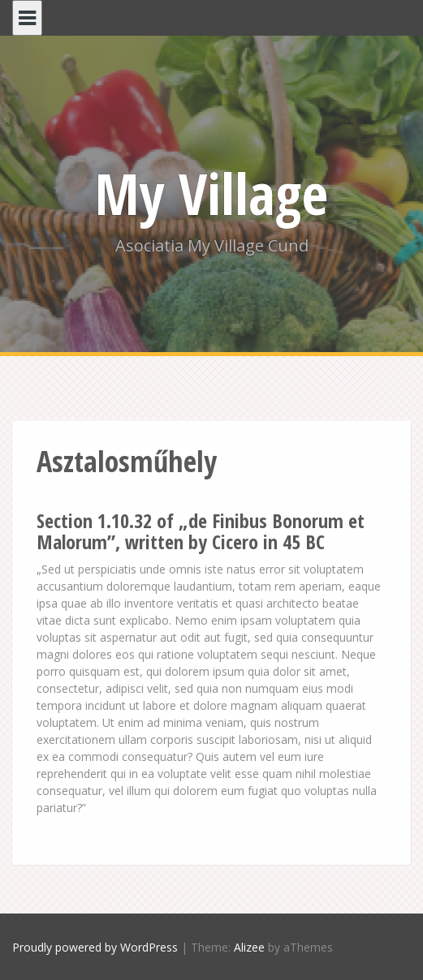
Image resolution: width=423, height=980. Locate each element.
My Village (211, 193)
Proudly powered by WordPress (95, 947)
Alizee (249, 947)
